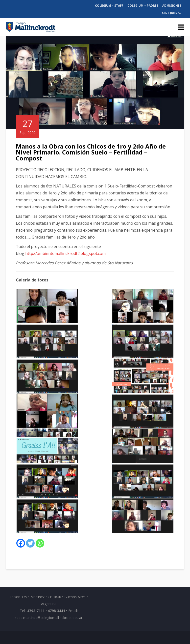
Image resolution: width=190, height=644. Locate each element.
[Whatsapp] (40, 543)
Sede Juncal (172, 13)
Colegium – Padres (143, 6)
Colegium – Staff (109, 6)
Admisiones (172, 6)
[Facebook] (21, 543)
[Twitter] (30, 543)
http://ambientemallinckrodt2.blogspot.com (65, 253)
